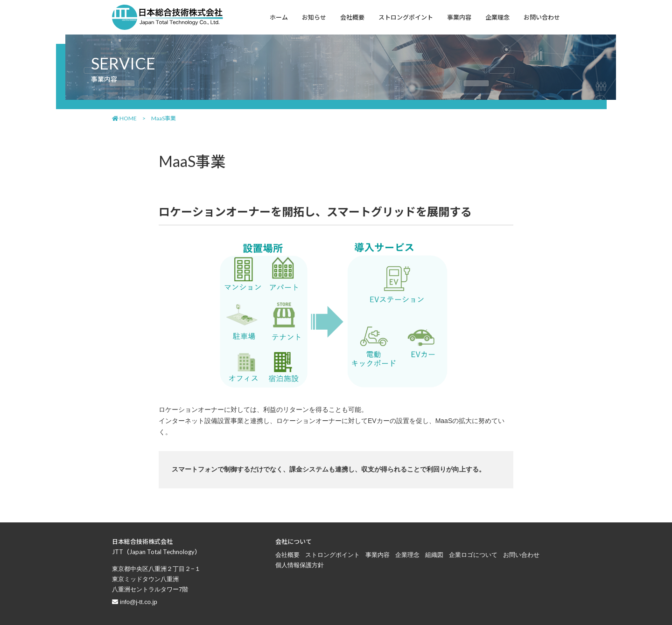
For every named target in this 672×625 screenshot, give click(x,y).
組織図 (434, 555)
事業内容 (378, 555)
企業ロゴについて (473, 555)
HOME (124, 118)
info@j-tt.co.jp (139, 602)
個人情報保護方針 (300, 565)
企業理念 (407, 555)
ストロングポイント (332, 555)
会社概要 (287, 555)
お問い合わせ (521, 555)
